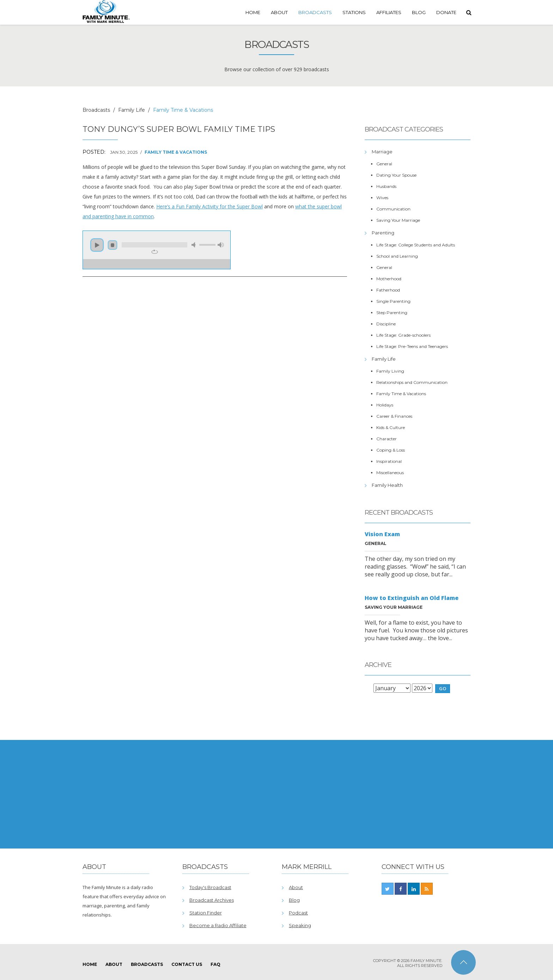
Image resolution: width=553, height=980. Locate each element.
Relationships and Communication (412, 382)
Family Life (132, 110)
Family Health (387, 485)
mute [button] (195, 245)
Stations (354, 12)
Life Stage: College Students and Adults (416, 245)
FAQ (215, 964)
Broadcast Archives (212, 900)
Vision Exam (382, 534)
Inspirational (389, 461)
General (384, 164)
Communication (393, 209)
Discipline (386, 324)
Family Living (390, 371)
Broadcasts (315, 12)
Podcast (298, 913)
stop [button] (113, 245)
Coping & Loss (391, 450)
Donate (446, 12)
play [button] (97, 245)
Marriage (382, 152)
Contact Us (187, 964)
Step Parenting (392, 313)
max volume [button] (221, 245)
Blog (419, 12)
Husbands (386, 186)
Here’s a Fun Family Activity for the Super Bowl (209, 206)
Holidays (385, 405)
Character (387, 439)
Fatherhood (388, 290)
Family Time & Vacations (176, 152)
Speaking (300, 925)
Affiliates (389, 12)
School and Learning (397, 256)
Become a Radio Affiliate (218, 925)
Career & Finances (394, 416)
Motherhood (389, 279)
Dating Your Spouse (396, 175)
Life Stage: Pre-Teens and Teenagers (412, 346)
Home (253, 12)
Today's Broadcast (210, 887)
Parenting (383, 233)
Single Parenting (393, 301)
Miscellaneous (390, 473)
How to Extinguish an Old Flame (412, 598)
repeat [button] (155, 252)
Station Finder (206, 913)
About (279, 12)
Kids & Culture (391, 427)
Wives (382, 198)
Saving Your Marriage (398, 220)
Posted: (94, 152)
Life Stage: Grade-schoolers (403, 335)
